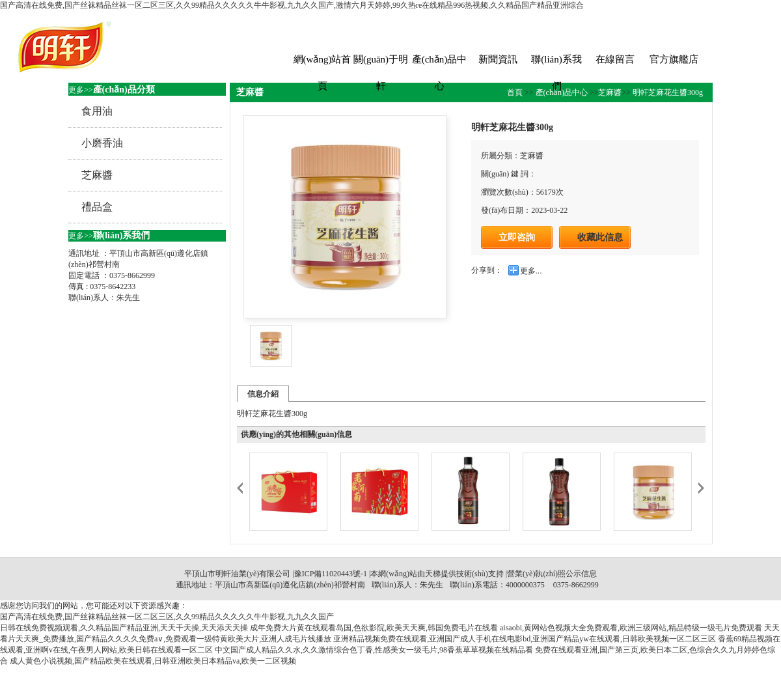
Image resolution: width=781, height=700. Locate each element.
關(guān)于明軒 (381, 63)
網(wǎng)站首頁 (322, 63)
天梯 (433, 574)
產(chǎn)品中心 (440, 63)
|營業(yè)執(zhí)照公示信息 (550, 574)
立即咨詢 (517, 237)
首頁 (516, 92)
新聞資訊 (498, 59)
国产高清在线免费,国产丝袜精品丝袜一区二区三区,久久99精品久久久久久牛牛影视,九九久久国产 (167, 617)
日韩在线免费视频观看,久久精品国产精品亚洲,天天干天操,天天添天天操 (124, 628)
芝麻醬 (610, 92)
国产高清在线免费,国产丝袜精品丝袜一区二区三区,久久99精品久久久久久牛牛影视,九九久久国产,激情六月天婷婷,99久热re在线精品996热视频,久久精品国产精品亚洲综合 (292, 5)
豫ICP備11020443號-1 (331, 574)
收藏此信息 (600, 237)
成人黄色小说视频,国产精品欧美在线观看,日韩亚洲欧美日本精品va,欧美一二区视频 (153, 661)
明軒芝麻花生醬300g (667, 92)
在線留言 (615, 59)
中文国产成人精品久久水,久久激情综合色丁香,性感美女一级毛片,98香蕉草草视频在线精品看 (374, 650)
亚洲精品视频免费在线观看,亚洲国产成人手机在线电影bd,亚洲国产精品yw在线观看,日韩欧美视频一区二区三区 (525, 639)
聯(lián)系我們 (556, 63)
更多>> (81, 90)
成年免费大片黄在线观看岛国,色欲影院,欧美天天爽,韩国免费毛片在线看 (374, 628)
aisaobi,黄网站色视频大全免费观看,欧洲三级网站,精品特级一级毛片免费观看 (631, 628)
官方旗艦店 (674, 59)
